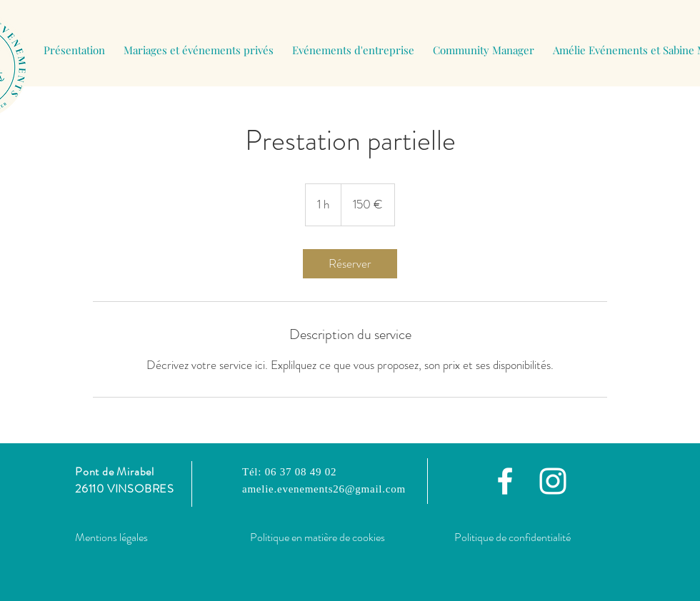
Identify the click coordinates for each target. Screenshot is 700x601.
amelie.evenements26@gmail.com (324, 489)
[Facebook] (505, 481)
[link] (350, 264)
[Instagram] (553, 481)
